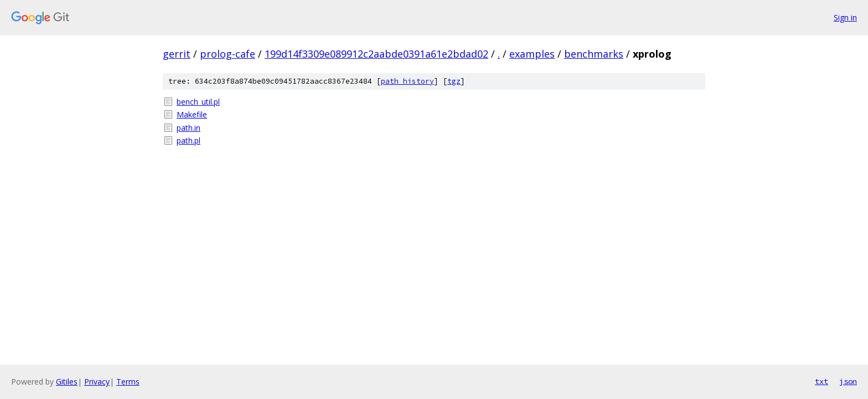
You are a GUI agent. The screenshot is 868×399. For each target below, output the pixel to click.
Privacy (97, 382)
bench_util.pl (198, 102)
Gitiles (67, 382)
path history (407, 81)
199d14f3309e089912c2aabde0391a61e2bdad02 (376, 54)
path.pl (188, 140)
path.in (188, 128)
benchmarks (594, 54)
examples (532, 54)
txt (821, 381)
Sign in (845, 17)
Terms (128, 382)
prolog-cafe (228, 54)
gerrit (177, 54)
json (848, 381)
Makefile (192, 114)
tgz (454, 81)
